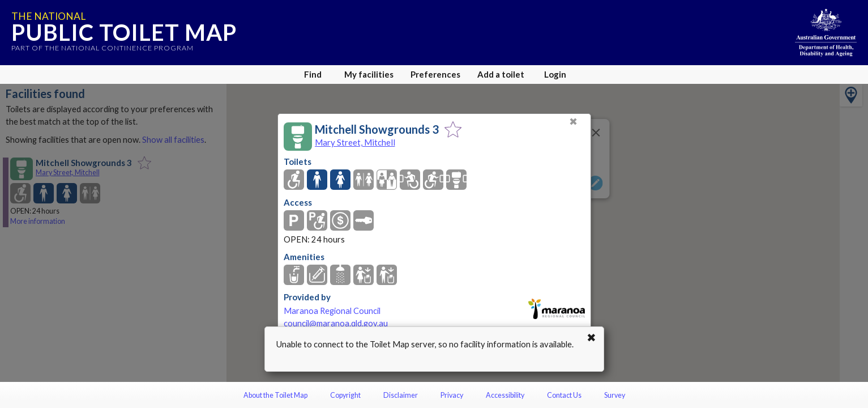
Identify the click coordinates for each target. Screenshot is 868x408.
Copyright (345, 395)
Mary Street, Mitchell (355, 142)
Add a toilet (501, 74)
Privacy (452, 395)
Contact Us (564, 395)
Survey (615, 395)
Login (555, 74)
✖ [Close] (573, 122)
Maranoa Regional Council (332, 311)
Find (313, 74)
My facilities (369, 74)
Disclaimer (401, 395)
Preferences (435, 74)
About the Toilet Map (275, 395)
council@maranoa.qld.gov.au (336, 323)
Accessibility (505, 395)
